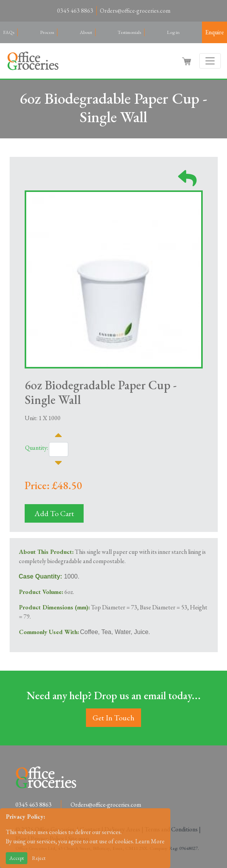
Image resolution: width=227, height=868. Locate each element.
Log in (173, 32)
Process (47, 32)
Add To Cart (54, 513)
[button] (187, 61)
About (86, 32)
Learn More (150, 841)
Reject (39, 858)
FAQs (9, 32)
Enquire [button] (214, 32)
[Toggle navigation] (210, 61)
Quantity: (37, 448)
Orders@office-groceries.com (135, 11)
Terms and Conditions (171, 829)
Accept (17, 858)
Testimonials (129, 32)
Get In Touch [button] (113, 718)
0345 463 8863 (75, 11)
